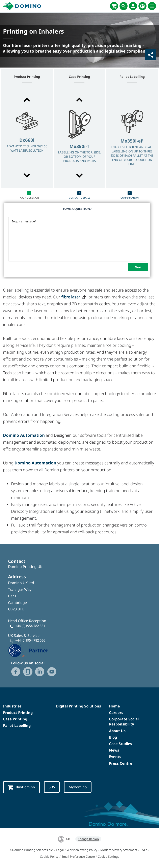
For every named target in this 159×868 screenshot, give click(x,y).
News (114, 750)
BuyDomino (21, 787)
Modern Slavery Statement (119, 850)
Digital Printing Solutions (78, 706)
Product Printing (18, 713)
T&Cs (144, 850)
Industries (12, 706)
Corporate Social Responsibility (124, 722)
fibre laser (71, 297)
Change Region (88, 839)
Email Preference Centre (78, 856)
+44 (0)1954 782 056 (30, 640)
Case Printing (15, 719)
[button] (27, 100)
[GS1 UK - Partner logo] (28, 650)
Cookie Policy (49, 856)
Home (114, 706)
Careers (116, 713)
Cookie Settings (108, 856)
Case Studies (121, 744)
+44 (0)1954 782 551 (30, 626)
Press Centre (121, 763)
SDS (52, 787)
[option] (27, 138)
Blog (113, 737)
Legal (60, 850)
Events (115, 757)
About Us (117, 731)
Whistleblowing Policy (82, 850)
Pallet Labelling (17, 725)
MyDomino (78, 787)
